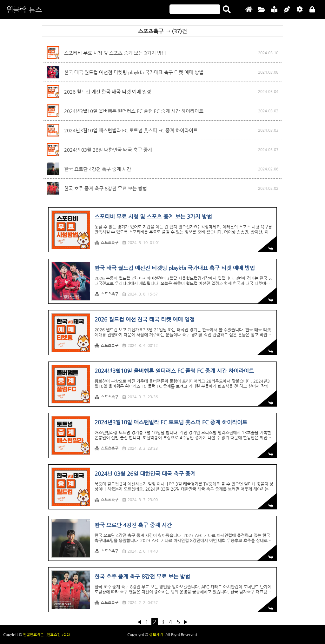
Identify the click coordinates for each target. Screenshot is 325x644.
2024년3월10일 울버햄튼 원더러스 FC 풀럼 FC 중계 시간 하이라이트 (134, 111)
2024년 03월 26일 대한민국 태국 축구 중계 (108, 150)
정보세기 (156, 634)
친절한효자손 (33, 634)
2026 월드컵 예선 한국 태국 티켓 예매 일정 (108, 92)
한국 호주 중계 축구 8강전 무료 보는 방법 (106, 188)
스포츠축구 (106, 242)
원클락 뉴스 (24, 9)
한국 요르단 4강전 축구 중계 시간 (98, 169)
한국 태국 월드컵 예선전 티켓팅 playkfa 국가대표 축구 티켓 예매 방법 (134, 72)
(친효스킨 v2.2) (58, 634)
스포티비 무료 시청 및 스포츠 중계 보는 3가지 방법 (115, 53)
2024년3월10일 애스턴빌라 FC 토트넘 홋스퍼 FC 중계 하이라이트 (131, 130)
